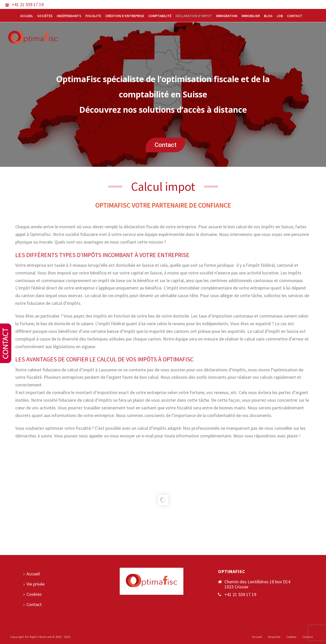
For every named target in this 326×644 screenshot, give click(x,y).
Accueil (27, 16)
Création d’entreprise (125, 16)
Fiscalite (93, 16)
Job (280, 16)
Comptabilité (160, 16)
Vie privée (34, 584)
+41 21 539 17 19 (28, 4)
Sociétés (45, 16)
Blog (268, 16)
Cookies (33, 594)
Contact (295, 16)
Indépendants (69, 16)
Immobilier (251, 16)
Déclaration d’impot (194, 16)
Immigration (227, 16)
